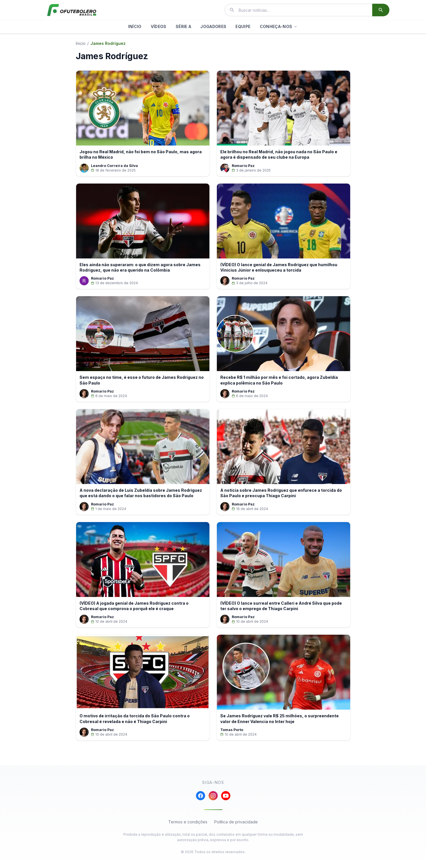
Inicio (81, 43)
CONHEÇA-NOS (279, 26)
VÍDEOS (159, 26)
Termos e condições (188, 828)
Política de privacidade (236, 828)
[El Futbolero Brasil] (72, 10)
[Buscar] (381, 10)
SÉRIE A (183, 26)
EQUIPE (243, 26)
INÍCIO (135, 26)
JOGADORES (213, 26)
